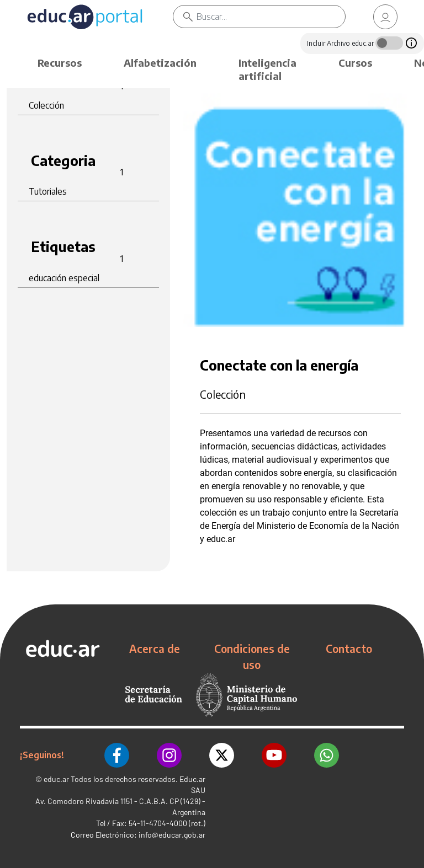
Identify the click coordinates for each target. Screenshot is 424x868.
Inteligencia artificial (267, 69)
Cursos (355, 63)
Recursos (60, 63)
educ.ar (56, 779)
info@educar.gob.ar (172, 835)
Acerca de (155, 649)
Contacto (349, 649)
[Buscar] (271, 17)
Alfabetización (160, 63)
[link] (385, 17)
